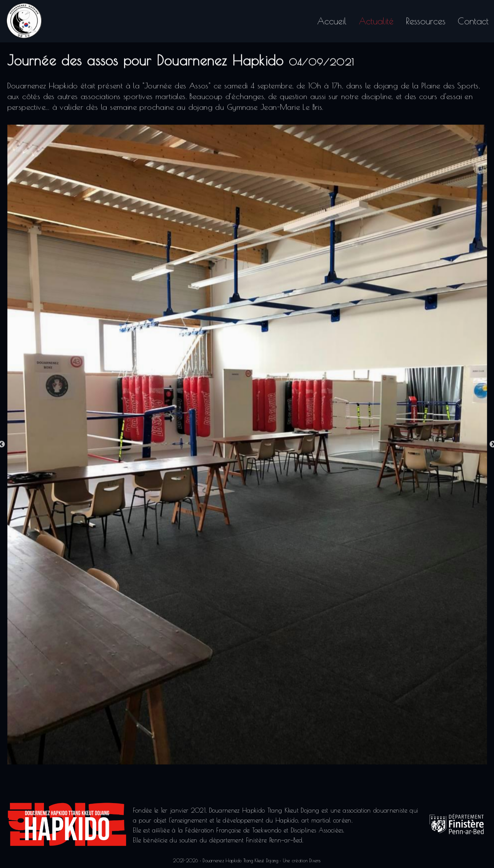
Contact (473, 19)
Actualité (376, 19)
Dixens (315, 860)
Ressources (426, 19)
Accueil (332, 19)
